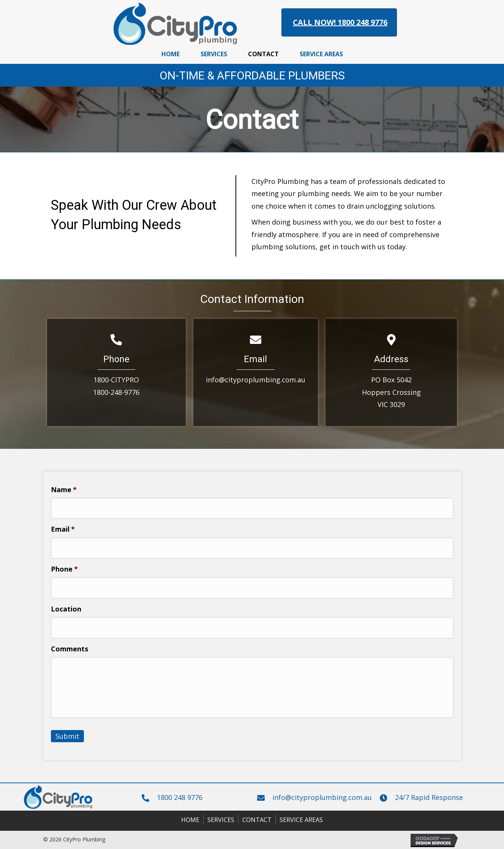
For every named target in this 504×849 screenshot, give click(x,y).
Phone (64, 569)
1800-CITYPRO (116, 380)
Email (63, 529)
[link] (171, 53)
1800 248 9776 (180, 797)
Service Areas (301, 820)
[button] (339, 22)
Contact (257, 820)
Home (190, 820)
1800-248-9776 (116, 392)
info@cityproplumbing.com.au (256, 380)
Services (221, 820)
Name (64, 490)
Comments (70, 649)
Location (66, 609)
